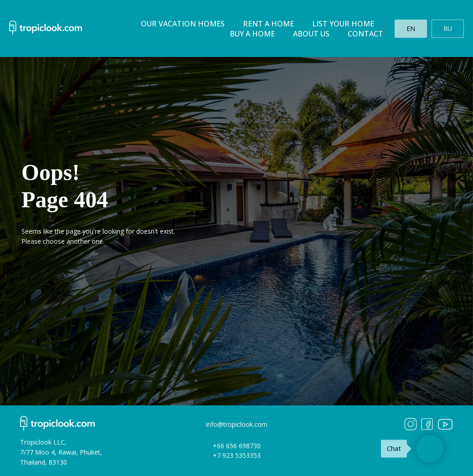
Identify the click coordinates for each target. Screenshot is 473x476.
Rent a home (268, 24)
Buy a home (252, 34)
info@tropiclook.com (237, 424)
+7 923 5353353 (237, 455)
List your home (343, 24)
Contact (365, 34)
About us (311, 34)
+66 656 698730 (237, 446)
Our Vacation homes (183, 24)
